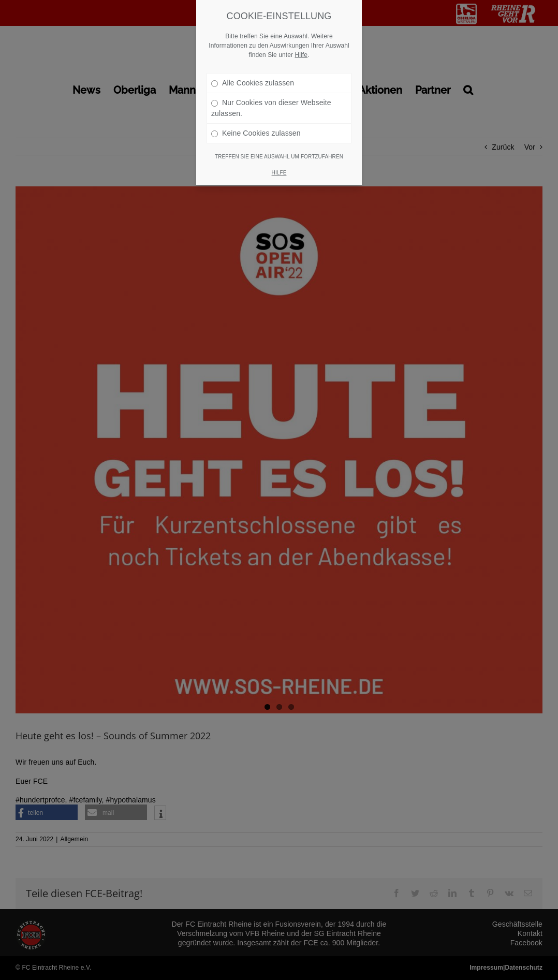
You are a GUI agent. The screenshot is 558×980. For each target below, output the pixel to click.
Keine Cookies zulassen (256, 133)
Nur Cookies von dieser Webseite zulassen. (271, 108)
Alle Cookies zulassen (253, 83)
